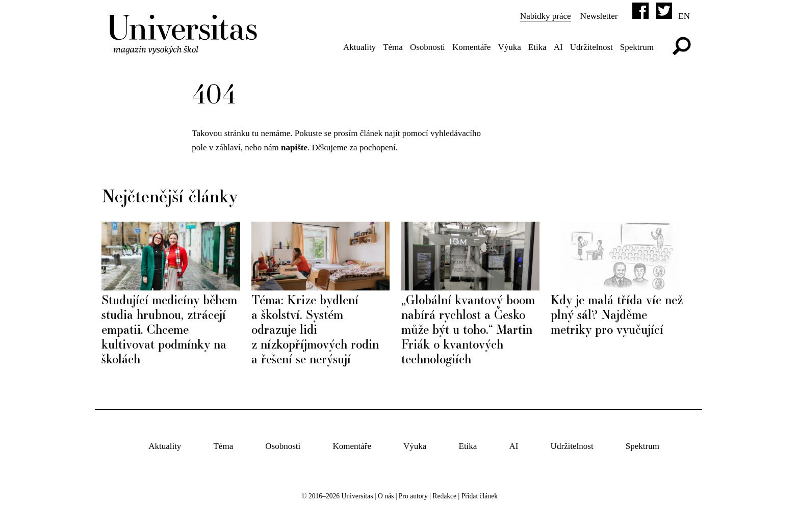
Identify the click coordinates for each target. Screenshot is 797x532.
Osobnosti (428, 47)
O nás (386, 496)
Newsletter (599, 16)
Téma (393, 47)
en (684, 16)
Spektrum (637, 47)
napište (294, 148)
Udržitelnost (592, 47)
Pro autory (413, 496)
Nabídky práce (546, 16)
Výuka (509, 47)
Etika (537, 47)
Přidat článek (480, 496)
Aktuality (359, 47)
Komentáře (472, 47)
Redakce (444, 496)
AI (558, 47)
